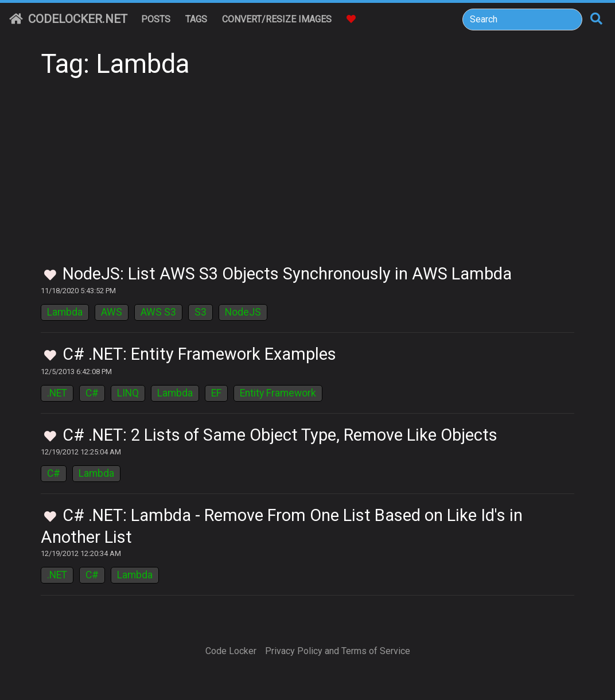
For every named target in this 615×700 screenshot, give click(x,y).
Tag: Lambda (115, 64)
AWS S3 (158, 312)
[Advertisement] (307, 178)
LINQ (128, 393)
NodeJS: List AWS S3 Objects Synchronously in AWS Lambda (287, 274)
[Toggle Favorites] (50, 276)
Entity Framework (278, 393)
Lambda (65, 312)
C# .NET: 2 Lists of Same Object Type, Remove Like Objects (280, 435)
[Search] (522, 20)
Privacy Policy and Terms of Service (338, 651)
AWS (112, 312)
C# (92, 393)
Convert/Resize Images (277, 19)
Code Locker (231, 651)
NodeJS (243, 312)
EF (216, 393)
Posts (156, 19)
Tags (196, 19)
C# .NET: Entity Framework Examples (199, 354)
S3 (201, 312)
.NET (57, 393)
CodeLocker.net (68, 19)
